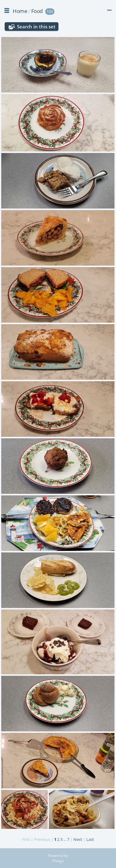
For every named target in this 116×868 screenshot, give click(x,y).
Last (90, 839)
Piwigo (58, 861)
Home (20, 11)
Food (37, 11)
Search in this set (36, 27)
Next (78, 839)
